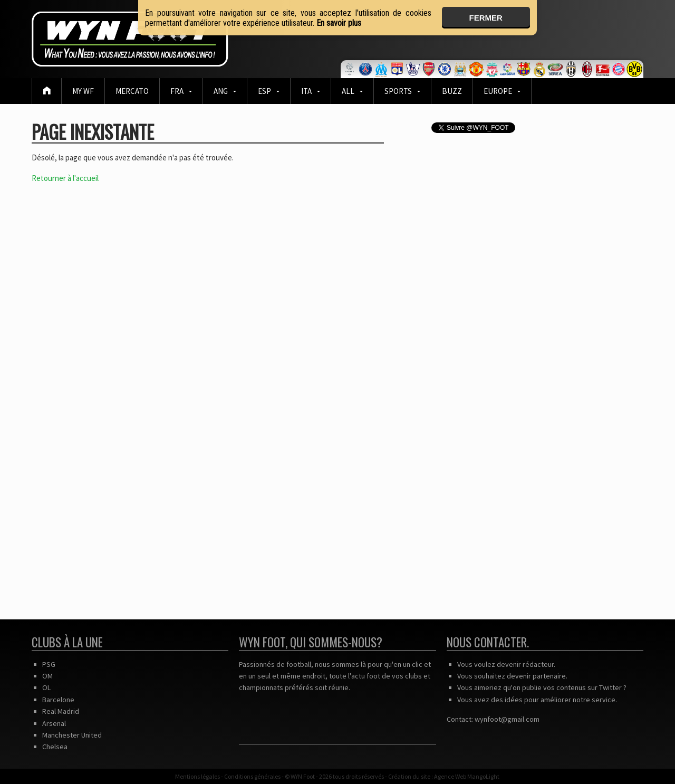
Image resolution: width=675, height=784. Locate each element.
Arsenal (54, 723)
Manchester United (72, 735)
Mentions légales (197, 776)
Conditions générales (252, 776)
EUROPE (498, 91)
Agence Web (450, 776)
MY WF (83, 91)
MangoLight (483, 776)
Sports (398, 91)
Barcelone (58, 700)
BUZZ (452, 91)
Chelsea (55, 747)
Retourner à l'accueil (65, 178)
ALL (348, 91)
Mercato (132, 91)
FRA (177, 91)
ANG (221, 91)
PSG (49, 664)
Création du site (409, 776)
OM (47, 676)
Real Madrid (61, 711)
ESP (264, 91)
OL (46, 687)
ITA (306, 91)
